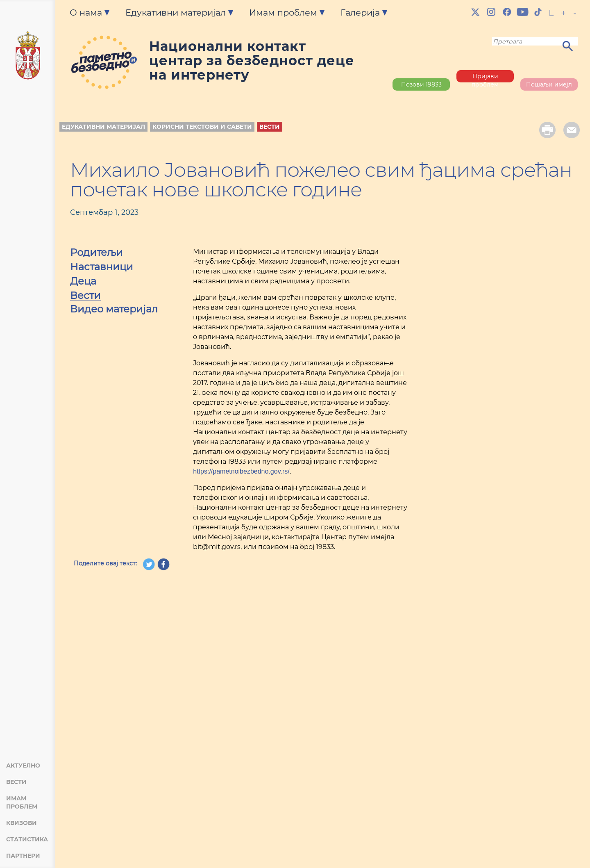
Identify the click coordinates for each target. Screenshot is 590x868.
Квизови (22, 823)
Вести (16, 782)
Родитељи (96, 253)
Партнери (23, 856)
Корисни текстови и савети (202, 127)
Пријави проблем (485, 77)
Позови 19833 (421, 84)
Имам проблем (22, 802)
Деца (83, 282)
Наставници (102, 268)
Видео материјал (114, 310)
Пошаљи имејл (549, 84)
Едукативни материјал (103, 127)
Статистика (27, 839)
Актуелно (23, 765)
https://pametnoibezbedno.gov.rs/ (241, 471)
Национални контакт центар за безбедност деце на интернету (252, 60)
